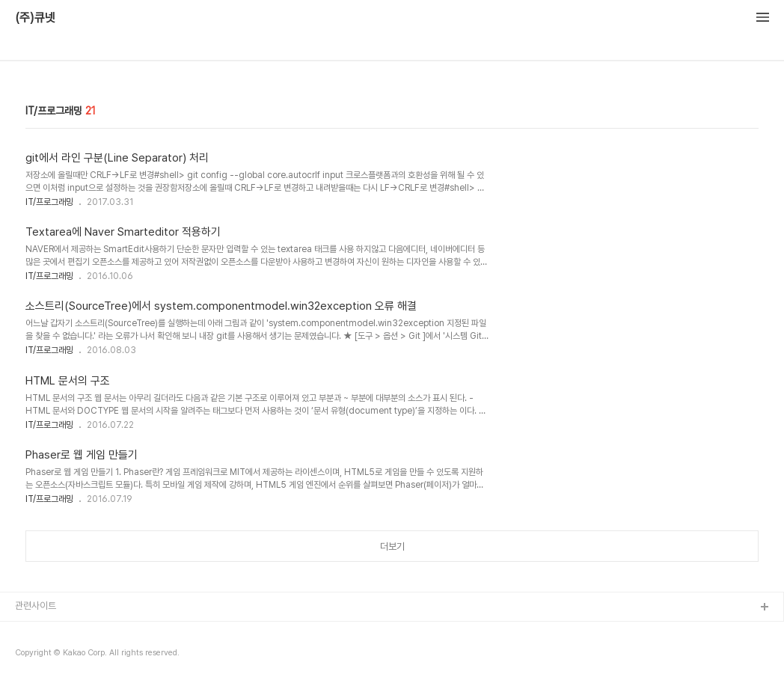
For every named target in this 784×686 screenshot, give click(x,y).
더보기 (392, 546)
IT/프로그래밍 (49, 202)
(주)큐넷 (35, 18)
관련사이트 (36, 606)
